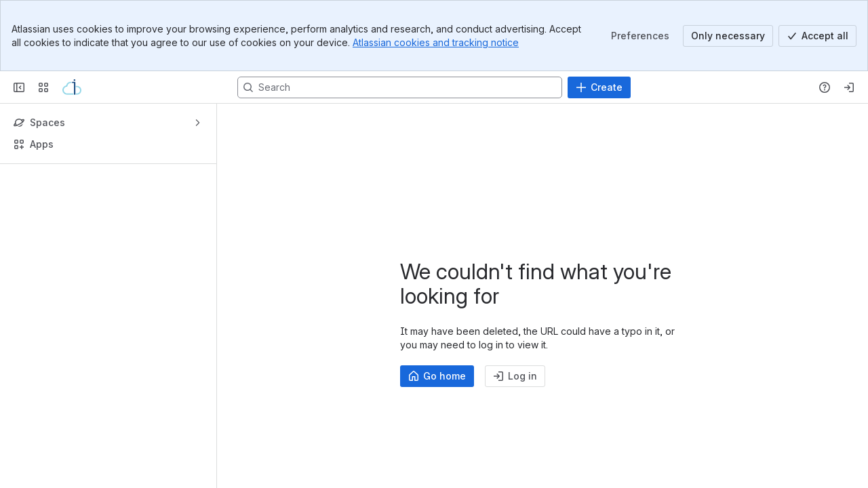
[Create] (599, 87)
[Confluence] (72, 87)
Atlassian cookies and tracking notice (436, 42)
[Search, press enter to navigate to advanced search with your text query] (400, 87)
